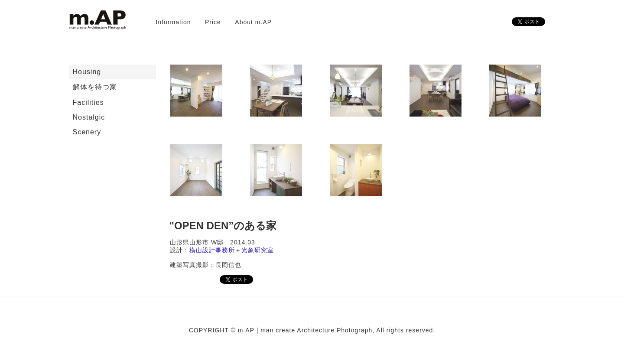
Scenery (87, 132)
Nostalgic (89, 117)
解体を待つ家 (95, 87)
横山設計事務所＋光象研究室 (232, 250)
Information (174, 22)
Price (213, 22)
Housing (87, 72)
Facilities (88, 102)
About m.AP (253, 22)
